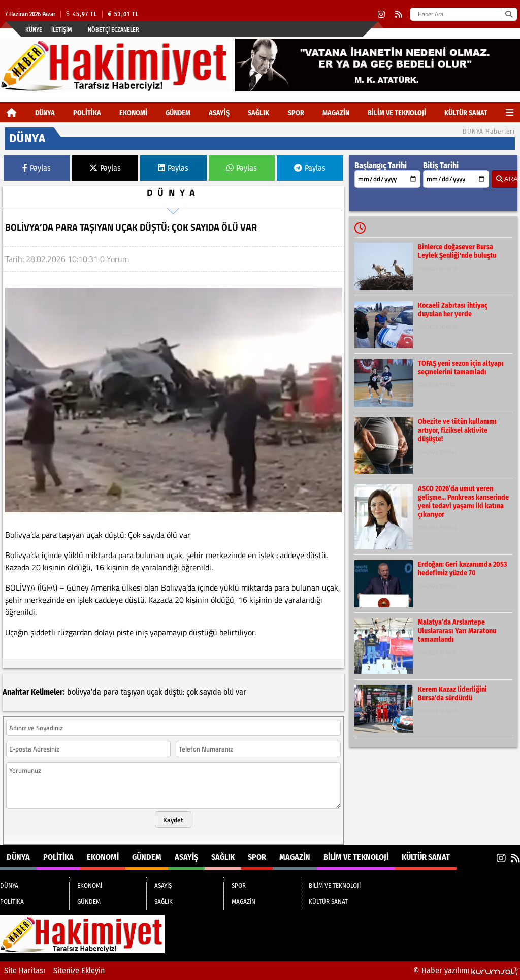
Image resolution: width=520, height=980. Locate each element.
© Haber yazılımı (467, 971)
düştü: (174, 692)
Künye (34, 30)
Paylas (37, 168)
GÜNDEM (178, 113)
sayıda (210, 692)
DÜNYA (45, 113)
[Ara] (509, 14)
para (111, 692)
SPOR (296, 113)
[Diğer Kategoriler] (510, 113)
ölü (229, 692)
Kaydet (173, 820)
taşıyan (133, 692)
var (241, 692)
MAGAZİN (336, 113)
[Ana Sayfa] (12, 113)
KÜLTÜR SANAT (466, 113)
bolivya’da (84, 692)
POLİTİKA (87, 113)
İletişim (62, 30)
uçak (154, 692)
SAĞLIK (258, 113)
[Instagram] (381, 14)
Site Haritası (25, 971)
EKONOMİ (133, 113)
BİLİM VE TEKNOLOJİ (397, 113)
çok (192, 692)
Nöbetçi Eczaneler (113, 30)
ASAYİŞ (219, 113)
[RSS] (399, 14)
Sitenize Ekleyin (79, 971)
